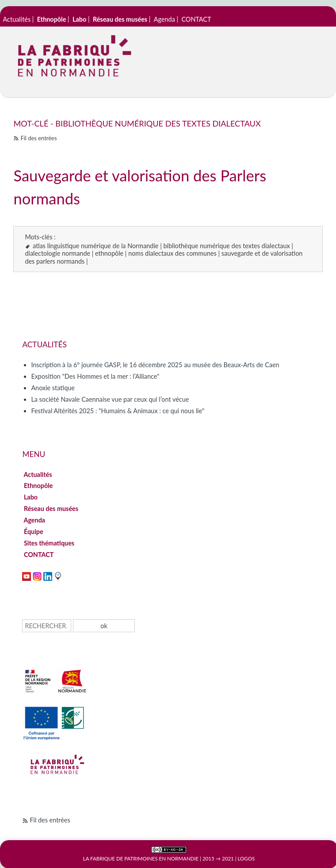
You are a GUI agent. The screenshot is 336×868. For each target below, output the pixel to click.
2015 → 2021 (218, 858)
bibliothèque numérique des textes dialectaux (226, 246)
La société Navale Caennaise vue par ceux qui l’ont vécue (110, 399)
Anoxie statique (53, 388)
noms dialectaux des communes (172, 253)
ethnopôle (109, 253)
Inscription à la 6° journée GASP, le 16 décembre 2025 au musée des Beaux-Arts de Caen (155, 365)
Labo (31, 497)
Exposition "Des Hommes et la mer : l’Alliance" (95, 376)
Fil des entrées (38, 138)
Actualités (17, 19)
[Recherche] (47, 626)
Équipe (33, 532)
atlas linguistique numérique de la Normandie (95, 246)
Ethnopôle (38, 486)
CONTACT (196, 19)
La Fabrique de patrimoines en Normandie (141, 858)
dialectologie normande (57, 253)
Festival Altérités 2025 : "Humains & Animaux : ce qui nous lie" (118, 411)
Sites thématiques (49, 543)
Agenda (164, 19)
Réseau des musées (51, 509)
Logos (246, 858)
